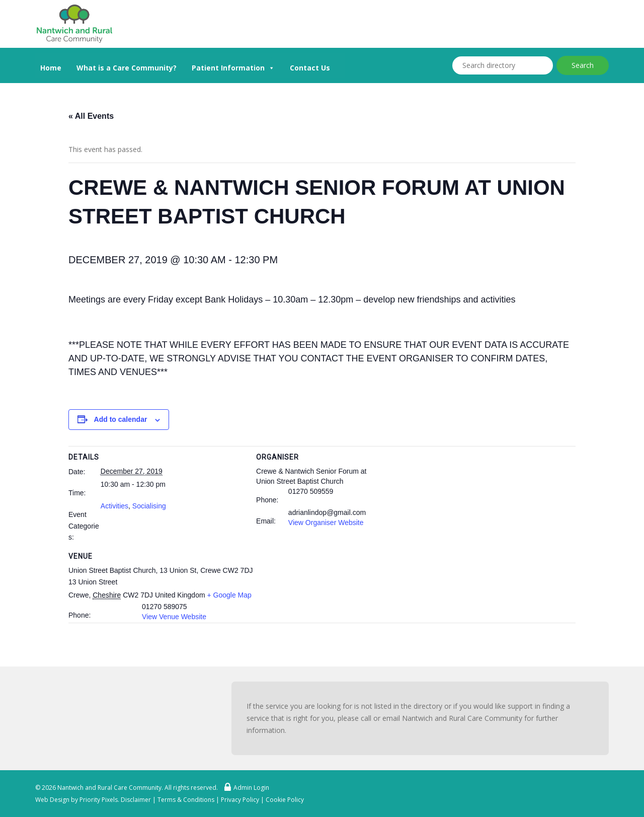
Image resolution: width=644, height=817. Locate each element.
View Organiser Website (326, 523)
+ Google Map (229, 595)
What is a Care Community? (127, 68)
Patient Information (233, 67)
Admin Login (244, 788)
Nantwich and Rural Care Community (109, 788)
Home (51, 68)
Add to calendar (121, 419)
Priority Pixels (99, 800)
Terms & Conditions (186, 800)
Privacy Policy (240, 800)
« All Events (91, 116)
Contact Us (310, 68)
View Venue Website (174, 617)
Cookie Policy (285, 800)
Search (583, 65)
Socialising (149, 506)
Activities (114, 506)
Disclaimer (136, 800)
